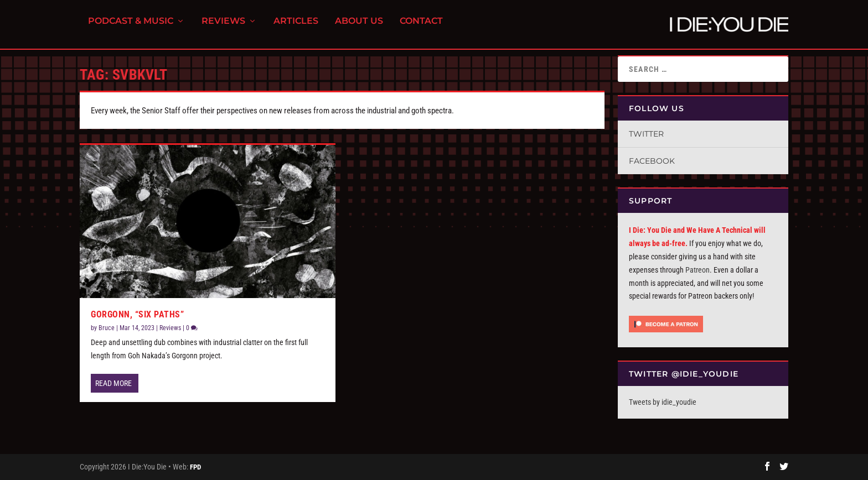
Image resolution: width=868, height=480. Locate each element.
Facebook (652, 161)
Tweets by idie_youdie (663, 402)
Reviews (223, 28)
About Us (359, 28)
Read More (113, 383)
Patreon (697, 270)
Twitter (646, 134)
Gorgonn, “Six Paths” (137, 314)
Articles (296, 28)
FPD (195, 467)
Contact (421, 28)
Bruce (107, 328)
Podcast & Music (131, 28)
